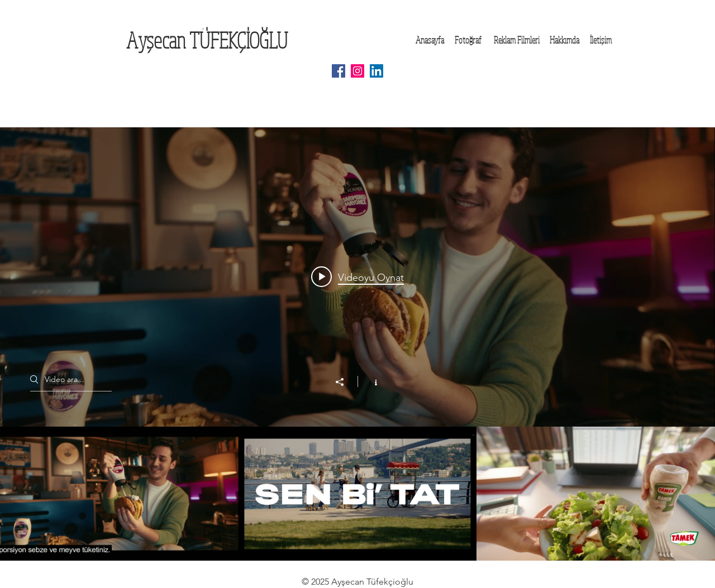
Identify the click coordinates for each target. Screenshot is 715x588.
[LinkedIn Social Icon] (376, 71)
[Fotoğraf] (468, 40)
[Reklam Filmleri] (516, 40)
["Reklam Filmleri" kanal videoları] (357, 494)
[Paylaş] (345, 382)
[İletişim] (600, 40)
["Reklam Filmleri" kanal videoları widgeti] (357, 344)
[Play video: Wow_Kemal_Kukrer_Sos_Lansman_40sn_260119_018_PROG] (357, 277)
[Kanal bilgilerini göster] (370, 381)
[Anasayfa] (430, 40)
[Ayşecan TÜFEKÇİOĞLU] (207, 40)
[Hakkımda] (564, 40)
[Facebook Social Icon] (339, 71)
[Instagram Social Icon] (357, 71)
